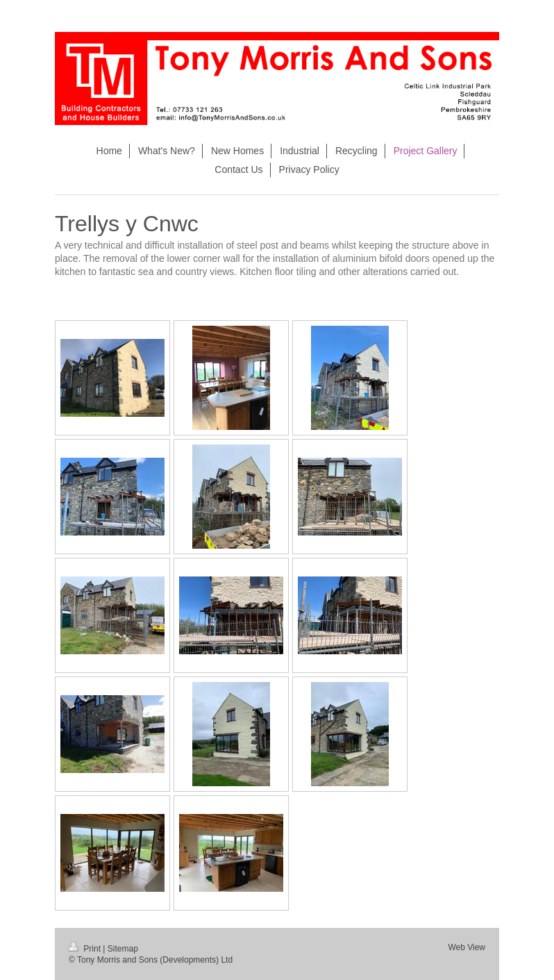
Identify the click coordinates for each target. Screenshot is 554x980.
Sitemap (123, 949)
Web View (467, 947)
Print (86, 949)
